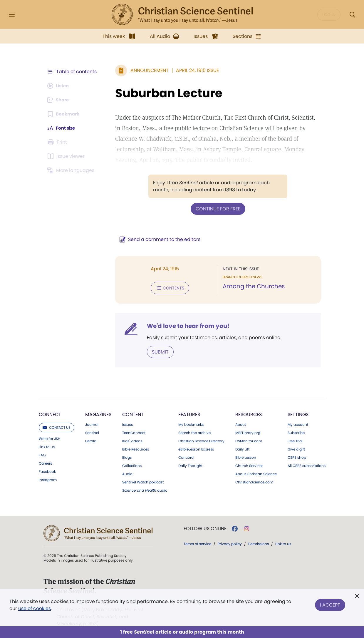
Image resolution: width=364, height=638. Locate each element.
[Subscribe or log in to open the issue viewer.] (67, 156)
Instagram (48, 479)
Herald (91, 440)
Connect (50, 413)
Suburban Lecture (166, 93)
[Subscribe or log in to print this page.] (58, 142)
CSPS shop (297, 456)
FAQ (42, 454)
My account (298, 423)
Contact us (57, 426)
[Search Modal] (352, 15)
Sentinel (92, 432)
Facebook (47, 470)
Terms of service (197, 543)
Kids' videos (132, 440)
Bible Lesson (246, 456)
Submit (157, 351)
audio (145, 489)
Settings (298, 413)
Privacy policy (230, 543)
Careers (45, 462)
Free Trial (295, 440)
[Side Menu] (12, 15)
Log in (329, 15)
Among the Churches (252, 286)
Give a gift (296, 448)
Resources (249, 413)
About (241, 423)
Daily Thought (190, 465)
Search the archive (194, 432)
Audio (127, 473)
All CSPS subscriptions (307, 465)
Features (189, 413)
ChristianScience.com (254, 481)
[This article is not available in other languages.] (72, 170)
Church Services (249, 465)
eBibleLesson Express (196, 448)
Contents (167, 287)
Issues (128, 423)
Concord (186, 456)
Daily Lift (242, 448)
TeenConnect (134, 432)
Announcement (147, 70)
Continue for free (217, 209)
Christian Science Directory (201, 440)
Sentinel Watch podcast (143, 481)
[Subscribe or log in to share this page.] (60, 100)
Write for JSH (50, 438)
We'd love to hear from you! (185, 325)
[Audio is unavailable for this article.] (59, 86)
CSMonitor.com (249, 440)
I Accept (330, 604)
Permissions (259, 543)
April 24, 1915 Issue (194, 70)
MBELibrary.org (248, 432)
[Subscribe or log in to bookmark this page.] (64, 114)
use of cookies (35, 608)
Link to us (47, 446)
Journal (92, 423)
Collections (132, 465)
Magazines (98, 413)
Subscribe (296, 432)
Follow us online (205, 528)
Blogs (127, 456)
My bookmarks (191, 423)
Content (133, 413)
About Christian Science (256, 473)
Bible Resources (136, 448)
